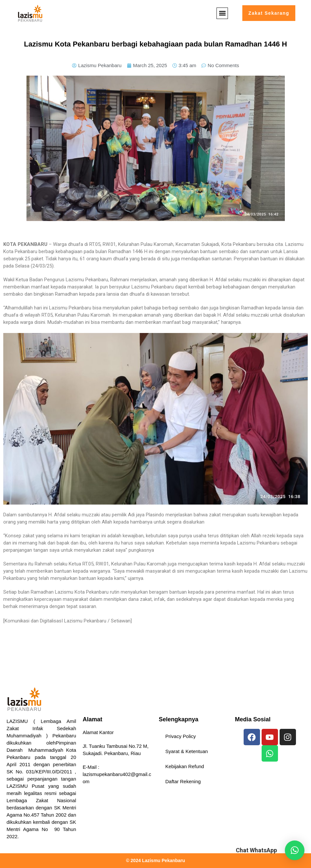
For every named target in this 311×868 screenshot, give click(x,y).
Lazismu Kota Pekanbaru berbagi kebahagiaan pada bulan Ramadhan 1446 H (155, 44)
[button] (222, 13)
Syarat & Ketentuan (187, 751)
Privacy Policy (181, 736)
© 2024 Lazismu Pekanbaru (155, 860)
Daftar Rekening (183, 781)
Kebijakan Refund (185, 766)
